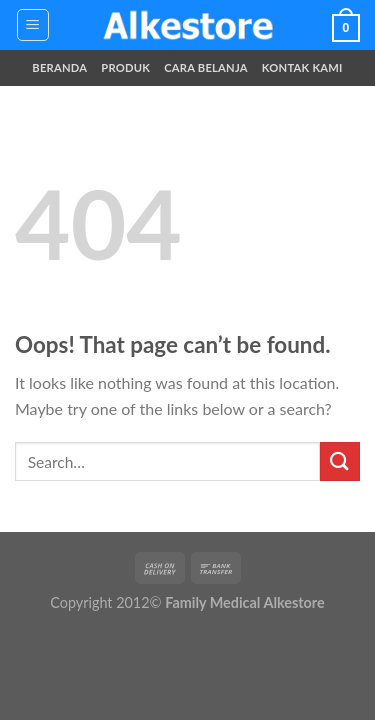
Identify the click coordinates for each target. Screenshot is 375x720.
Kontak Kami (302, 67)
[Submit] (340, 461)
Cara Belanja (206, 67)
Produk (125, 67)
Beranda (59, 67)
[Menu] (33, 25)
